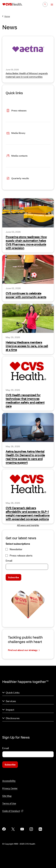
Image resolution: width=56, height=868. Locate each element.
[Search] (45, 4)
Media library (16, 133)
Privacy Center (10, 788)
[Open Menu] (51, 5)
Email (9, 561)
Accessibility (9, 781)
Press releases (16, 111)
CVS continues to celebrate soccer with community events (26, 295)
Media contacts (17, 156)
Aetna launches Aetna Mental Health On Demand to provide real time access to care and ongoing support (25, 457)
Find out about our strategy (24, 650)
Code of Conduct (13, 811)
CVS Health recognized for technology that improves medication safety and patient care (25, 400)
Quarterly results (17, 179)
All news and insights (28, 525)
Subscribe (13, 577)
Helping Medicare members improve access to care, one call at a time (27, 346)
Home (6, 16)
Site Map (7, 796)
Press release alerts (21, 555)
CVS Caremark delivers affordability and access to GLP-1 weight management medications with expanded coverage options (28, 513)
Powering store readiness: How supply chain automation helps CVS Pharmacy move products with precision (26, 242)
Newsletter (16, 549)
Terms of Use (9, 803)
